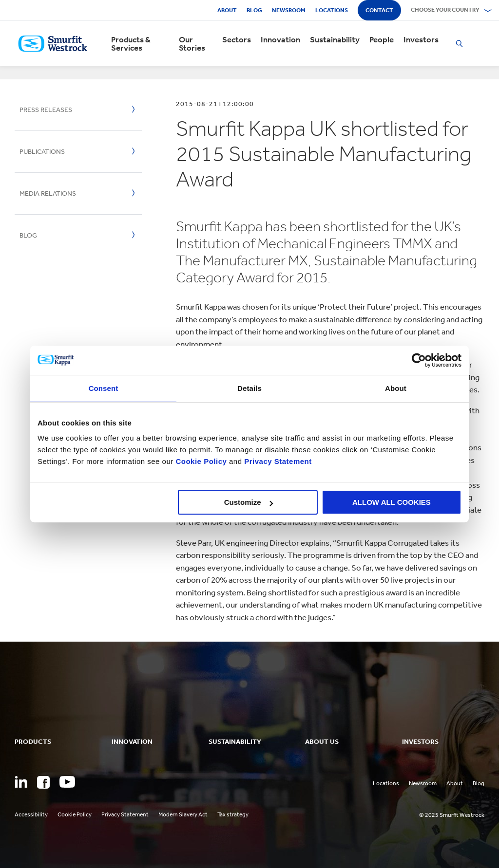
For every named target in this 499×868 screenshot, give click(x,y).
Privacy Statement (277, 461)
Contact (379, 10)
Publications (42, 152)
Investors (421, 40)
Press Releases (46, 110)
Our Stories (192, 44)
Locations (332, 10)
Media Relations (48, 194)
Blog (254, 10)
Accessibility (31, 814)
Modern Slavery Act (183, 814)
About (227, 10)
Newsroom (289, 10)
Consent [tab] (104, 388)
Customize (249, 502)
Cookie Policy (201, 461)
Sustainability (335, 40)
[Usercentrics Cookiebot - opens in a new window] (419, 360)
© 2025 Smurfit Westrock (452, 815)
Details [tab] (249, 388)
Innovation (280, 40)
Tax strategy (233, 814)
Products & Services (131, 44)
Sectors (237, 40)
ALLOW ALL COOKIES (392, 502)
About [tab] (396, 388)
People (382, 40)
